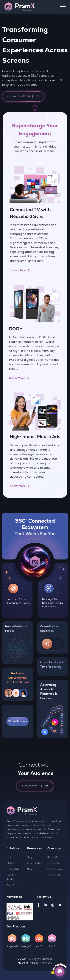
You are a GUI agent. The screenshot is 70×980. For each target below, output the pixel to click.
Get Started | (35, 803)
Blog (29, 875)
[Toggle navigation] (62, 7)
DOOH (10, 881)
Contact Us (54, 881)
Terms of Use (55, 893)
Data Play (12, 903)
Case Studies (34, 881)
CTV (9, 875)
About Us (53, 875)
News (30, 887)
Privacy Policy (55, 887)
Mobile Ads (13, 887)
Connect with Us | (23, 96)
